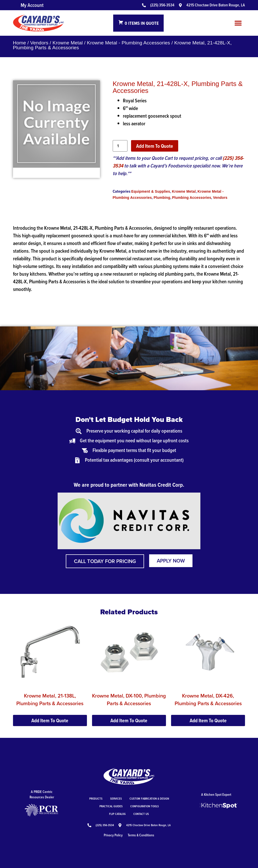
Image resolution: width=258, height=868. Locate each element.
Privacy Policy (113, 835)
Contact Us (141, 814)
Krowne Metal (68, 43)
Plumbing (162, 198)
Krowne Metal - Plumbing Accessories (128, 43)
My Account (32, 5)
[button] (238, 23)
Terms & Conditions (141, 835)
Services (116, 798)
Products (96, 798)
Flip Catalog (117, 814)
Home (20, 43)
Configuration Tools (145, 806)
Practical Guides (111, 806)
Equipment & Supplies (151, 191)
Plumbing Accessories (192, 198)
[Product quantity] (120, 146)
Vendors (39, 43)
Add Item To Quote (155, 146)
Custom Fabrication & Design (149, 798)
